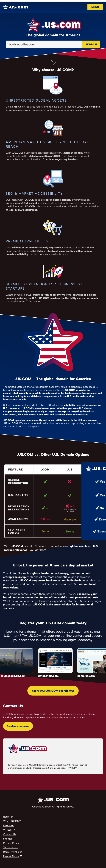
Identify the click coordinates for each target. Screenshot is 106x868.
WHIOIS (8, 830)
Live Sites (9, 825)
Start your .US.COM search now (53, 691)
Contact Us (10, 834)
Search (91, 44)
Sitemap (8, 839)
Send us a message (18, 726)
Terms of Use (11, 847)
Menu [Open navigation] (95, 7)
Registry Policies (13, 852)
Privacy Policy (11, 843)
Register (8, 817)
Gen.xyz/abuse (15, 768)
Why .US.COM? (12, 821)
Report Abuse (11, 856)
